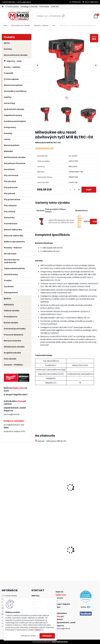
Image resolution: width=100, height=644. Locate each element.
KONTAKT (55, 7)
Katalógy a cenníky (29, 7)
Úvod (5, 25)
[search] (63, 17)
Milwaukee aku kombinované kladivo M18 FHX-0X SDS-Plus (83, 553)
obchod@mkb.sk (12, 414)
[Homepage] (3, 7)
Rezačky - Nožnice (41, 25)
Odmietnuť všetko (28, 636)
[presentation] (38, 65)
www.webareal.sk (60, 642)
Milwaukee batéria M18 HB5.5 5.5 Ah (50, 489)
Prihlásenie (76, 2)
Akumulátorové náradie (21, 25)
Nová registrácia (92, 2)
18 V (54, 25)
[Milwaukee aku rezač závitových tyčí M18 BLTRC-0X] (67, 65)
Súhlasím (47, 636)
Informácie (44, 7)
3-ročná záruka (12, 7)
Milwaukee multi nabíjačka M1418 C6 (82, 489)
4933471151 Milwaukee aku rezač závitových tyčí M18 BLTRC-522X (61, 221)
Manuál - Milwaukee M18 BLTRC (51, 441)
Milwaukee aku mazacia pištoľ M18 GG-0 (48, 553)
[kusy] (71, 190)
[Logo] (18, 16)
